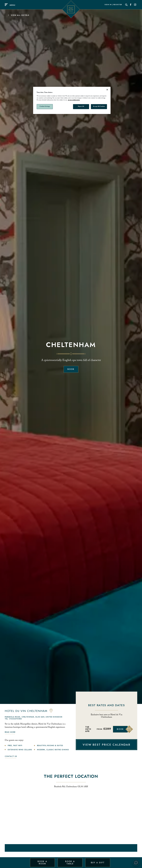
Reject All (81, 107)
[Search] (126, 5)
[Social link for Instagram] (135, 5)
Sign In (108, 5)
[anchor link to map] (51, 712)
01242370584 (16, 719)
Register (118, 5)
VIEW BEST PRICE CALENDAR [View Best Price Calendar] (106, 745)
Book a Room (42, 862)
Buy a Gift (98, 862)
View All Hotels (18, 15)
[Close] (107, 90)
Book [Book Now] (120, 729)
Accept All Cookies (99, 107)
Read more (10, 732)
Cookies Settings (45, 107)
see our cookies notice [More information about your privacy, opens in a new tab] (74, 100)
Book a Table (70, 862)
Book (71, 369)
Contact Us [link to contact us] (11, 756)
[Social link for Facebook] (131, 5)
